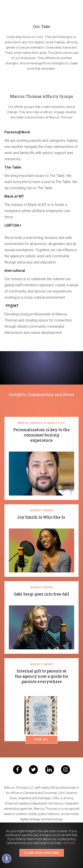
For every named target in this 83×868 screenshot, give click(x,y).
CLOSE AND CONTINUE (41, 853)
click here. (69, 843)
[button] (7, 859)
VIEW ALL (41, 739)
